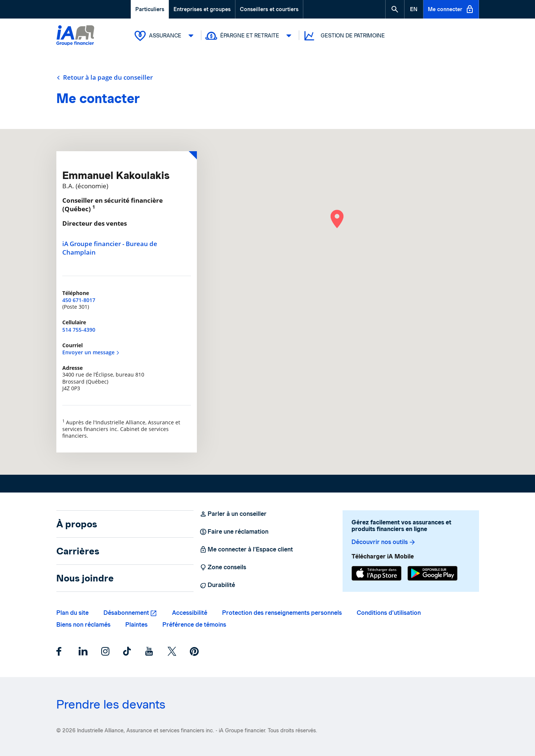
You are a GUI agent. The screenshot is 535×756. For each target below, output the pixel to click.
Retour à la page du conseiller (105, 77)
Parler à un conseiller (233, 514)
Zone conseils (223, 567)
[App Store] (377, 573)
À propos (77, 524)
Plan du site (72, 613)
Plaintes (136, 625)
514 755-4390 (79, 330)
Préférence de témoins (194, 625)
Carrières (78, 551)
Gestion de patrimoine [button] (344, 36)
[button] (395, 9)
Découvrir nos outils (384, 542)
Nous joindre (85, 578)
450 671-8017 (79, 300)
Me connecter (451, 9)
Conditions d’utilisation (389, 613)
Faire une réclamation (234, 532)
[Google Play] (432, 573)
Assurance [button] (166, 36)
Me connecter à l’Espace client (246, 550)
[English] (414, 9)
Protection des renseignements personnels (282, 613)
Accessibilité (190, 613)
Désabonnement (126, 613)
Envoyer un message (91, 352)
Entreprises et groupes (202, 9)
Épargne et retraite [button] (250, 36)
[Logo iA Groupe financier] (75, 36)
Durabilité (217, 585)
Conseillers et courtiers (269, 9)
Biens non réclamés (83, 625)
